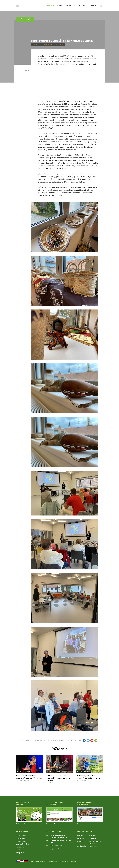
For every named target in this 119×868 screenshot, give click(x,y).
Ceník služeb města (23, 844)
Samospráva (71, 6)
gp (92, 741)
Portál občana (21, 835)
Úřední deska (21, 838)
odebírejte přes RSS (58, 741)
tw (88, 741)
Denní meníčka (82, 846)
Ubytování (93, 838)
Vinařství (80, 835)
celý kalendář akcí (56, 849)
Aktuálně (50, 6)
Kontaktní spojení (22, 841)
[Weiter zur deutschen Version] (26, 861)
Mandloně (80, 838)
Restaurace (81, 841)
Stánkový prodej (22, 850)
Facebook (80, 824)
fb (84, 741)
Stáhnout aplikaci (22, 824)
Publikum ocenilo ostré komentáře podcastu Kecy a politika (58, 778)
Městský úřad (83, 6)
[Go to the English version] (22, 861)
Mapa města (93, 846)
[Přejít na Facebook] (90, 814)
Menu (18, 6)
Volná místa (20, 847)
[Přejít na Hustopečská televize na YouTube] (59, 814)
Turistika (60, 6)
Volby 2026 (20, 853)
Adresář (93, 6)
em (96, 741)
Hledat (101, 6)
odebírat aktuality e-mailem (35, 741)
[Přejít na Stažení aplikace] (29, 814)
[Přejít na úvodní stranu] (33, 6)
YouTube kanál (51, 824)
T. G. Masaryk (94, 835)
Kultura (27, 73)
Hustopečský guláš (57, 845)
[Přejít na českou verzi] (18, 861)
